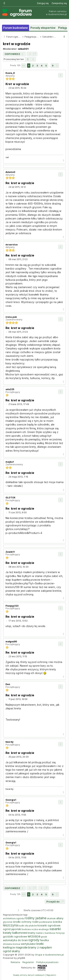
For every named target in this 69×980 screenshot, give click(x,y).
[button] (24, 66)
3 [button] (37, 66)
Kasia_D (10, 73)
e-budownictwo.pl (56, 14)
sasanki (55, 929)
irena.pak (11, 317)
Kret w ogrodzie (17, 84)
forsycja (60, 933)
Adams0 (10, 172)
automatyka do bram (15, 940)
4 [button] (42, 66)
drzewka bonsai (12, 944)
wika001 (23, 49)
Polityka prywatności (47, 962)
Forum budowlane (16, 28)
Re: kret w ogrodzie (20, 183)
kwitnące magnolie (15, 947)
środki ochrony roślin (26, 922)
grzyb (44, 937)
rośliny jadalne (36, 918)
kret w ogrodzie (17, 44)
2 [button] (33, 66)
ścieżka (57, 922)
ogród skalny (11, 951)
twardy (9, 742)
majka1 (10, 462)
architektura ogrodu (14, 918)
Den (8, 684)
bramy (31, 933)
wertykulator (28, 944)
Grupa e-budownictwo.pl (49, 955)
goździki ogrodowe (15, 936)
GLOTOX (10, 498)
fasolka (44, 940)
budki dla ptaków (28, 926)
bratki (40, 944)
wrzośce (34, 936)
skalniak (51, 918)
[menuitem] (43, 3)
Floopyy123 (12, 606)
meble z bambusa (45, 933)
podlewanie (46, 922)
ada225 (10, 389)
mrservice (12, 245)
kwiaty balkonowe (15, 933)
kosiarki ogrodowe (49, 925)
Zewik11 (10, 552)
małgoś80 (11, 642)
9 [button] (53, 66)
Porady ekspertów (43, 28)
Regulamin (28, 962)
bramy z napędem (40, 947)
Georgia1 (11, 800)
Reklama (15, 962)
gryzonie (8, 922)
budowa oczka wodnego (35, 929)
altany (60, 918)
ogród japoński (12, 929)
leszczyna (10, 925)
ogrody (34, 940)
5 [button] (46, 66)
